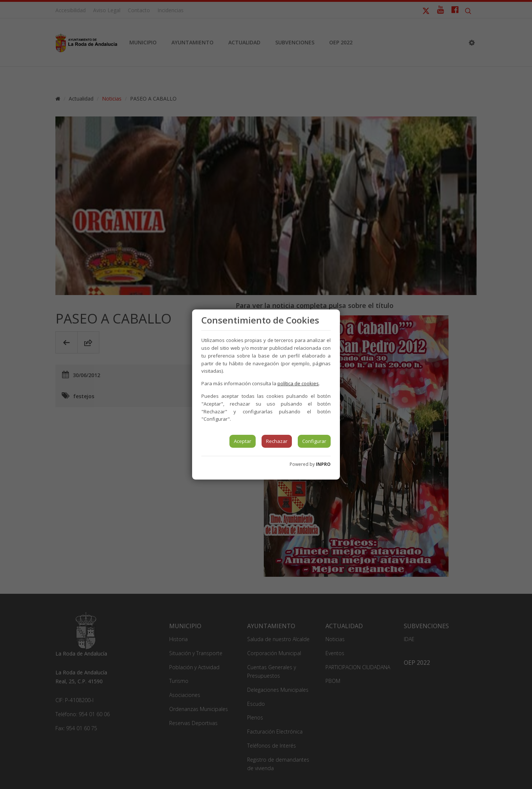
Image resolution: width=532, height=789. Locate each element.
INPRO (323, 464)
